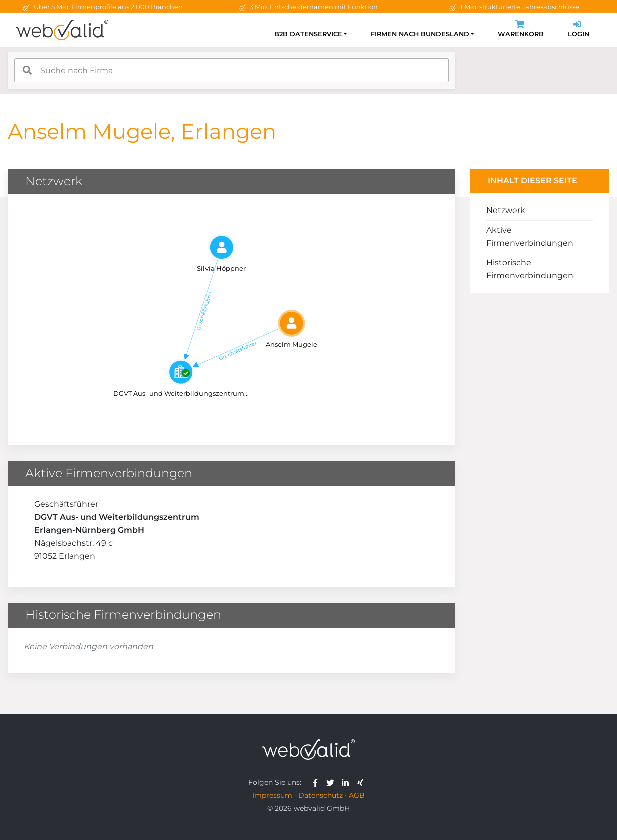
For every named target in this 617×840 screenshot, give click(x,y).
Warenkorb (521, 30)
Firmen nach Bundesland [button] (420, 34)
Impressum (272, 795)
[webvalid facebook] (318, 782)
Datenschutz (321, 795)
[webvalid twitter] (333, 782)
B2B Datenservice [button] (308, 34)
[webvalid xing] (362, 782)
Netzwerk (506, 210)
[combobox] (231, 70)
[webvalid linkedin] (348, 782)
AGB (357, 795)
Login (579, 30)
